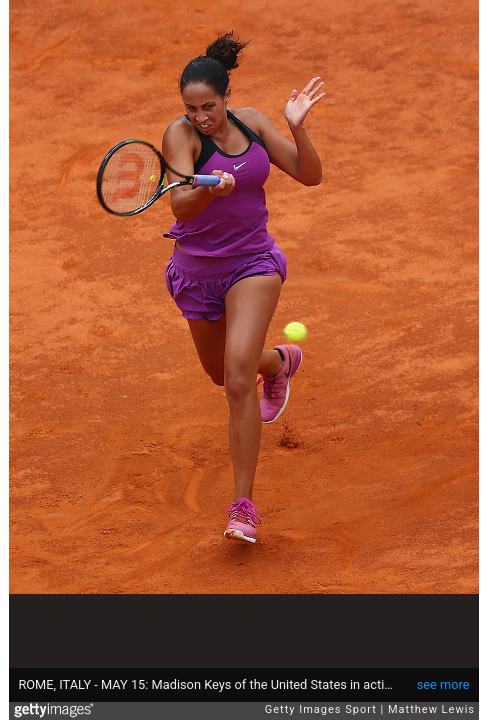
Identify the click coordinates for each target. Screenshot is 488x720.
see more (443, 684)
